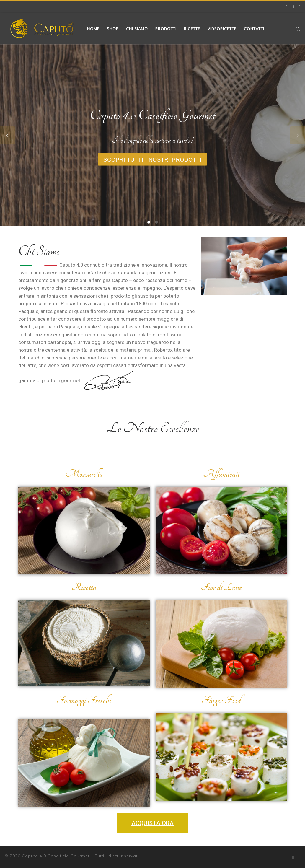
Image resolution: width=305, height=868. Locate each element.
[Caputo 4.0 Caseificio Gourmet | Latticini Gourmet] (41, 27)
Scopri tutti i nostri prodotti (153, 160)
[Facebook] (287, 7)
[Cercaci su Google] (300, 7)
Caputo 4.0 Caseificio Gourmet (56, 856)
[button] (152, 823)
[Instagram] (293, 7)
